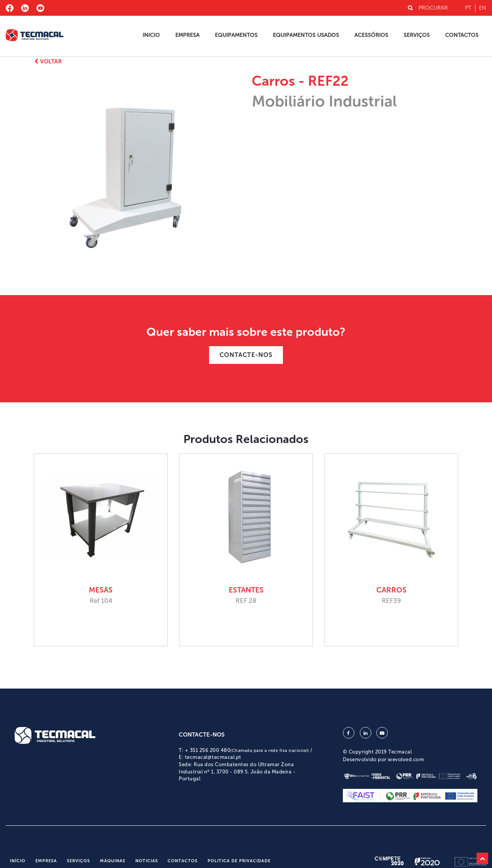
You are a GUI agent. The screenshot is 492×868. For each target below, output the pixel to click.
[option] (135, 171)
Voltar (48, 61)
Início (18, 861)
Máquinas (113, 861)
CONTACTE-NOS (246, 355)
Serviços (417, 35)
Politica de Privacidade (239, 861)
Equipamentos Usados (306, 35)
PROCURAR (428, 8)
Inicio (151, 35)
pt (468, 8)
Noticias (147, 861)
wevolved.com (406, 759)
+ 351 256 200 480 (247, 750)
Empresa (187, 35)
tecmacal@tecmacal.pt (213, 757)
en (483, 8)
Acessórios (371, 35)
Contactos (462, 35)
